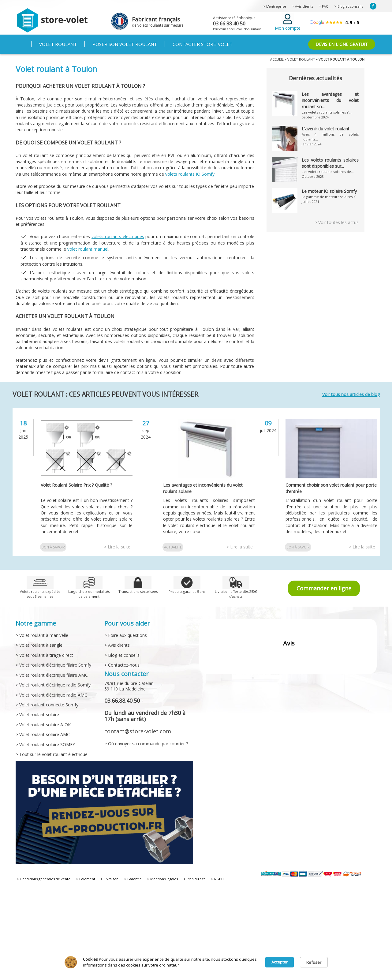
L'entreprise (280, 6)
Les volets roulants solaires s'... (326, 112)
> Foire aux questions (125, 635)
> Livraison (105, 879)
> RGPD (208, 879)
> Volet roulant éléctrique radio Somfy (52, 685)
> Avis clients (117, 645)
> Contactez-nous (121, 665)
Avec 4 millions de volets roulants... (329, 134)
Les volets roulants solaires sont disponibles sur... (330, 163)
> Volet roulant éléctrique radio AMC (50, 695)
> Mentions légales (155, 879)
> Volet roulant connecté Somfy (46, 705)
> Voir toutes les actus (337, 222)
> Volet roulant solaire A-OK (42, 725)
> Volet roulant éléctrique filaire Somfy (52, 665)
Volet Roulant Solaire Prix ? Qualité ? (78, 485)
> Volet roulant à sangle (38, 645)
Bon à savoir (53, 547)
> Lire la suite (117, 547)
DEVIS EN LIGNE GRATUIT (342, 44)
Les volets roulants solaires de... (327, 172)
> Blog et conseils (121, 655)
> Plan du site (186, 879)
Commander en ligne (324, 588)
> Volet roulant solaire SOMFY (44, 744)
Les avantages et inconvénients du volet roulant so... (330, 100)
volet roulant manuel (88, 249)
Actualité (173, 547)
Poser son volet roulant (122, 44)
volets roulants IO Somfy (189, 174)
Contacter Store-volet (197, 44)
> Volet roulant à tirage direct (44, 655)
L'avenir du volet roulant (327, 129)
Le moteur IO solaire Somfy (330, 191)
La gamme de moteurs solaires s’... (329, 197)
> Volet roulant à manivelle (41, 635)
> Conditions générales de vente (42, 879)
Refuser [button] (314, 962)
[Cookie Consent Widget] (196, 962)
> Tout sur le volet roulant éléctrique (50, 754)
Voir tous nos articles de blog (349, 394)
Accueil (23, 44)
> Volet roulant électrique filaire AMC (51, 675)
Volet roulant (57, 44)
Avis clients (306, 6)
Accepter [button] (278, 962)
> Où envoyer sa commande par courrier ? (146, 744)
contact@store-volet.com (136, 731)
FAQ (327, 6)
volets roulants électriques (118, 236)
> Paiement (82, 879)
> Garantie (127, 879)
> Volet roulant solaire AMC (42, 734)
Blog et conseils (351, 6)
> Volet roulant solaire (37, 714)
